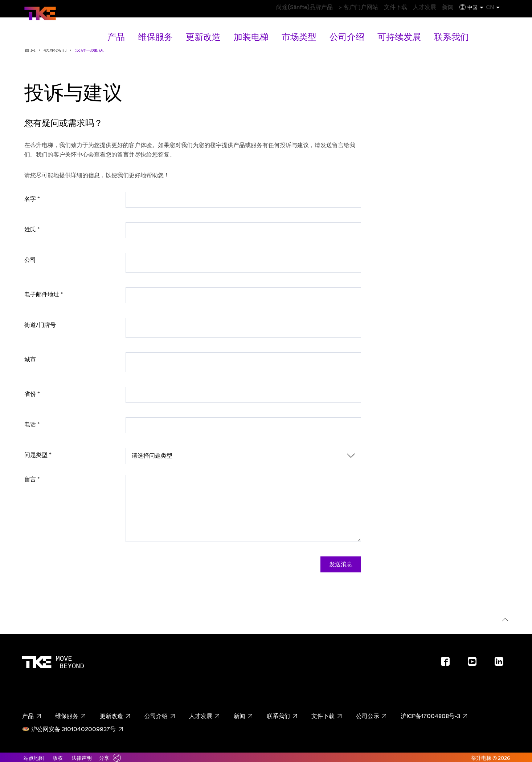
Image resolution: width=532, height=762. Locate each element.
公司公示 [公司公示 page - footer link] (368, 713)
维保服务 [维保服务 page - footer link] (67, 713)
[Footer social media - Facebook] (448, 660)
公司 (30, 257)
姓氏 (32, 226)
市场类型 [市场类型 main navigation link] (298, 31)
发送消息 (341, 561)
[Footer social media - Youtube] (475, 660)
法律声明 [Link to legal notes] (82, 755)
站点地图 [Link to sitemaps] (34, 755)
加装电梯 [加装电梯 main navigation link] (259, 31)
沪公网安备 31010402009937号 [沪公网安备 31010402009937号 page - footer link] (69, 726)
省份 (32, 391)
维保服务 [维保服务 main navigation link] (180, 31)
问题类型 (38, 452)
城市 (30, 356)
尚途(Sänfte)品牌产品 (264, 8)
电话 (32, 421)
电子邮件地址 (44, 291)
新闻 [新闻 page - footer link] (240, 713)
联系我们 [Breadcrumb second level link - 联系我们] (55, 46)
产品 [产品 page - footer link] (28, 713)
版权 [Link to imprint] (58, 755)
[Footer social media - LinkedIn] (502, 660)
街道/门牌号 (40, 322)
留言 (32, 476)
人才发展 (404, 8)
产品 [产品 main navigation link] (148, 31)
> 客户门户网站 (323, 8)
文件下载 (367, 8)
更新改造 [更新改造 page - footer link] (111, 713)
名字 (32, 196)
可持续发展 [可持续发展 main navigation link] (380, 31)
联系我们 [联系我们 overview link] (422, 31)
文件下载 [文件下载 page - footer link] (323, 713)
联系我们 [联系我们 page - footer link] (278, 713)
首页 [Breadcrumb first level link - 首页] (30, 46)
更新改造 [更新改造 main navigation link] (220, 31)
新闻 (436, 8)
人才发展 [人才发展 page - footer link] (201, 713)
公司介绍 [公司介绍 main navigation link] (337, 31)
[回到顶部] (504, 617)
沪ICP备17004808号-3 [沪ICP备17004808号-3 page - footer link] (430, 713)
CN (499, 8)
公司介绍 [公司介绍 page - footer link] (156, 713)
